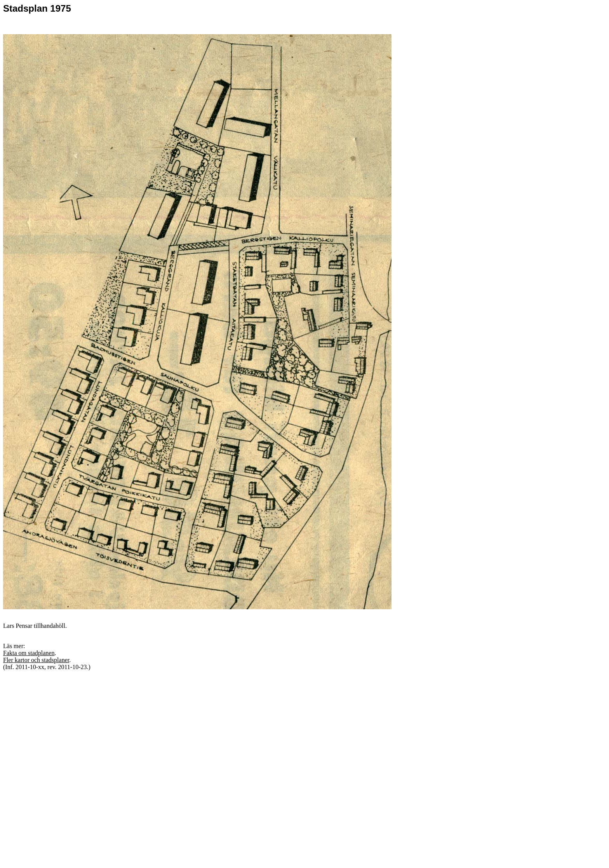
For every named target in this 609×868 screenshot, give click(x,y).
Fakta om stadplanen (29, 653)
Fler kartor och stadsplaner (36, 660)
